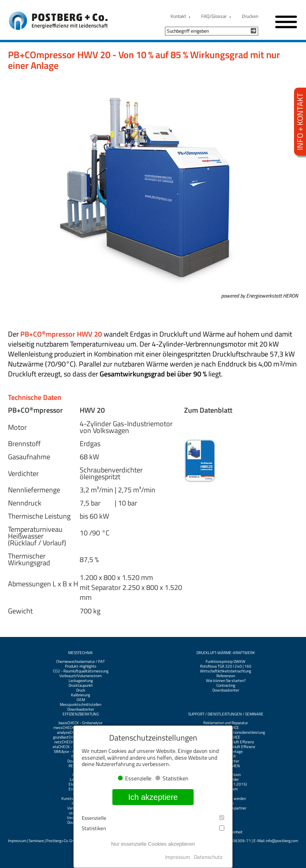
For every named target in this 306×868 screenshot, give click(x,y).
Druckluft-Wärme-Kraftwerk (226, 653)
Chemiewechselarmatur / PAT (80, 662)
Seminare (36, 841)
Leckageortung (81, 681)
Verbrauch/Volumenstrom (80, 676)
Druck (81, 690)
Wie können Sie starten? (226, 681)
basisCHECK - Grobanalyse (80, 723)
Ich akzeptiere (153, 797)
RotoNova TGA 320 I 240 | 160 (226, 666)
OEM (81, 700)
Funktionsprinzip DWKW (226, 662)
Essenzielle (153, 818)
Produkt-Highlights (81, 666)
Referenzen (226, 676)
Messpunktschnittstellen (80, 705)
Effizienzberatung (81, 714)
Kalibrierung (80, 695)
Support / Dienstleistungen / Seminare (226, 714)
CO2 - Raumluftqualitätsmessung (81, 671)
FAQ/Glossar (214, 16)
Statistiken (153, 828)
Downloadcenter (81, 709)
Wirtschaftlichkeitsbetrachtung (226, 671)
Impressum (17, 841)
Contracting (226, 686)
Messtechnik (80, 653)
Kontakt (178, 16)
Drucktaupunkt (81, 686)
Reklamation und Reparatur (226, 723)
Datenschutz (208, 857)
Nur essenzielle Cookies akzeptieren (153, 844)
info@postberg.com (282, 841)
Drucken (250, 16)
